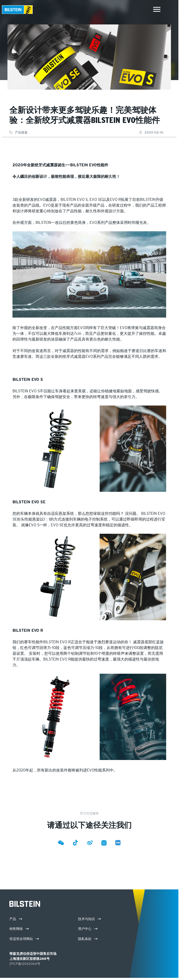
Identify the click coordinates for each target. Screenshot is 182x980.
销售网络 (19, 929)
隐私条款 (88, 939)
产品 (16, 919)
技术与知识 (89, 919)
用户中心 (88, 929)
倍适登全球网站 (24, 939)
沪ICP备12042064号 (25, 964)
